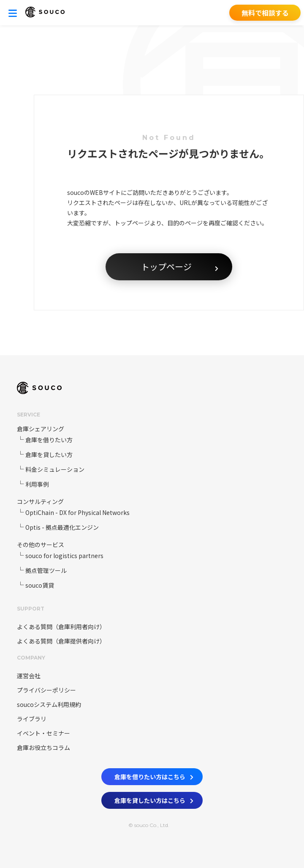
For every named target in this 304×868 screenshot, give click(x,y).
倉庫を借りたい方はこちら (154, 775)
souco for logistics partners (64, 556)
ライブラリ (32, 719)
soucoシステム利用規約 (49, 704)
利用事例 (37, 484)
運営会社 (29, 676)
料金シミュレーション (55, 469)
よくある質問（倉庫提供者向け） (61, 641)
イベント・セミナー (43, 733)
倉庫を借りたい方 (49, 440)
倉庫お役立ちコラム (43, 748)
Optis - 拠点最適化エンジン (62, 527)
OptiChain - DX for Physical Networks (77, 512)
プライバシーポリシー (46, 690)
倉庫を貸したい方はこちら (154, 799)
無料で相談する (265, 13)
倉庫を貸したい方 (49, 455)
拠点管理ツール (46, 570)
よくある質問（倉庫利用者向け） (61, 627)
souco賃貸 (40, 585)
